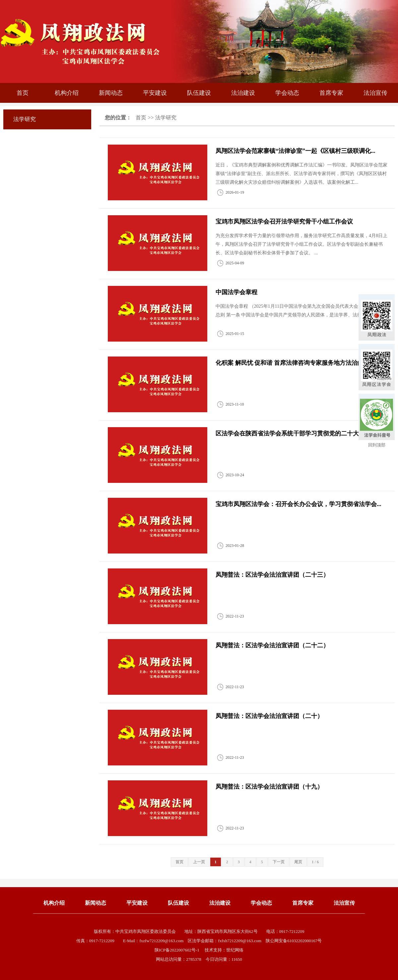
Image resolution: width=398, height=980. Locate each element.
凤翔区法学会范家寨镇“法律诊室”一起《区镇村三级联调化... (296, 151)
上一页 (199, 862)
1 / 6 (315, 862)
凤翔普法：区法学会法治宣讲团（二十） (269, 716)
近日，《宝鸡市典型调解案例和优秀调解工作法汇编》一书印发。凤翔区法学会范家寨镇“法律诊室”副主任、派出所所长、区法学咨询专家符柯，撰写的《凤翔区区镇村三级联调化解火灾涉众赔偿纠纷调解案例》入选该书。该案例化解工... (301, 174)
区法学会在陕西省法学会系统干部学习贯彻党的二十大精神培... (298, 433)
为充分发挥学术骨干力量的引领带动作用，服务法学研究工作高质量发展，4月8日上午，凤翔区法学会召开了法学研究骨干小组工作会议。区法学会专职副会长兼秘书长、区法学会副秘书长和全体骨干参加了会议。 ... (301, 244)
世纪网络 (235, 950)
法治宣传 (375, 93)
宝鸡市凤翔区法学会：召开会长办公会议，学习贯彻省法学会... (298, 504)
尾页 (298, 862)
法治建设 (243, 93)
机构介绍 (67, 93)
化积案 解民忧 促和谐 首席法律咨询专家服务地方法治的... (292, 363)
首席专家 (331, 93)
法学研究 (166, 118)
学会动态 (287, 93)
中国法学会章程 (236, 292)
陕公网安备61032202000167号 (294, 941)
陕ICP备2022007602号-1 (177, 950)
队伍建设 (199, 93)
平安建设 (155, 93)
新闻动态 (111, 93)
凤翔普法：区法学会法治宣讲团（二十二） (272, 645)
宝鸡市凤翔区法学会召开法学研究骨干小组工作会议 (284, 222)
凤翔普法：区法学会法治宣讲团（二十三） (272, 575)
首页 (23, 93)
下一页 (279, 862)
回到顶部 (377, 445)
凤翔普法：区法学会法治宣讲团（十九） (269, 787)
